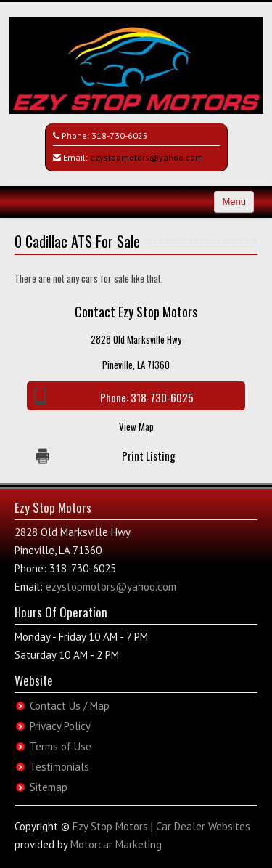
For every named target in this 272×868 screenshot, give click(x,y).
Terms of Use (61, 746)
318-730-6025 (120, 135)
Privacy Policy (60, 726)
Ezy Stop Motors (110, 826)
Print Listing (149, 455)
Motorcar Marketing (116, 844)
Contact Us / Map (70, 706)
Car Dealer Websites (203, 826)
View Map (136, 426)
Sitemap (49, 787)
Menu (234, 202)
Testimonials (59, 767)
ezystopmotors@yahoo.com (147, 157)
